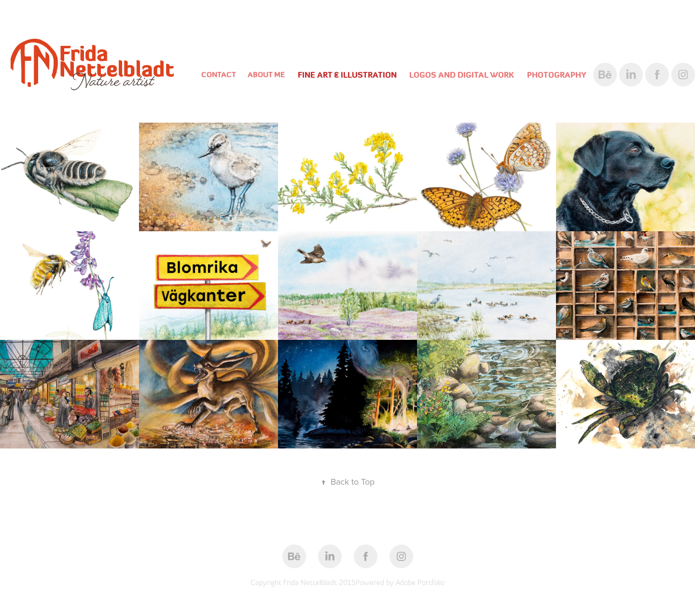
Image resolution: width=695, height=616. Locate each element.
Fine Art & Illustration (347, 75)
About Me (266, 75)
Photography (557, 75)
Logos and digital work (462, 75)
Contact (219, 75)
